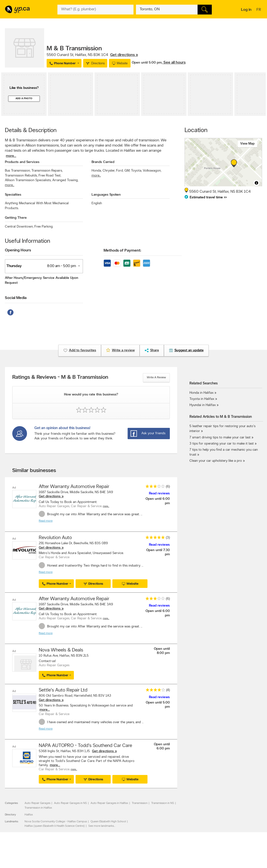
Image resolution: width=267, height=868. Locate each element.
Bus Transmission (18, 171)
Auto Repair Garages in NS (70, 802)
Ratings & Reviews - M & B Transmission (60, 378)
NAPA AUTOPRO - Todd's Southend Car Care (85, 745)
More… (106, 506)
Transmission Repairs (47, 171)
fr (259, 10)
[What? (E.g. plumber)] (95, 10)
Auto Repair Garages (37, 802)
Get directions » (124, 55)
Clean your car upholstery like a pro (216, 461)
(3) (168, 538)
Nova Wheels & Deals (61, 650)
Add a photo (24, 99)
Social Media (16, 298)
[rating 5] (154, 538)
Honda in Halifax (201, 393)
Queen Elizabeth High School (108, 821)
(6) (168, 487)
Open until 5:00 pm (147, 63)
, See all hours (174, 63)
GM (127, 171)
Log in (246, 10)
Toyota (136, 171)
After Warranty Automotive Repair (74, 487)
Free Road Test (50, 176)
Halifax (29, 814)
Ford (120, 171)
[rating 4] (154, 690)
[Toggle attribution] (256, 183)
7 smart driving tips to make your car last (220, 438)
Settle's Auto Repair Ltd (63, 690)
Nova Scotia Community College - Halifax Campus (56, 821)
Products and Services (22, 162)
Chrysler (109, 171)
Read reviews (159, 494)
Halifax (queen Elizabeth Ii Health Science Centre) (55, 825)
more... (11, 156)
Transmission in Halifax (38, 807)
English (97, 203)
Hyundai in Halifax (203, 405)
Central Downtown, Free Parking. (29, 227)
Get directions (50, 496)
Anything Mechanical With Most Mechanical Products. (37, 206)
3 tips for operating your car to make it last (222, 444)
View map (247, 144)
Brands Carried (103, 162)
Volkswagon (152, 171)
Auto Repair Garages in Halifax (109, 802)
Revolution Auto (55, 538)
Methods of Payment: (122, 251)
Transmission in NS (163, 802)
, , (92, 55)
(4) (168, 689)
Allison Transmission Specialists (28, 180)
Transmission (140, 802)
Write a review (156, 378)
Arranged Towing (65, 180)
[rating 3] (154, 487)
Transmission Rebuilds (21, 176)
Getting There (16, 218)
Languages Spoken (106, 195)
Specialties (13, 195)
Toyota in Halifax (202, 399)
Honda (97, 171)
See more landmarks (101, 825)
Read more (46, 521)
